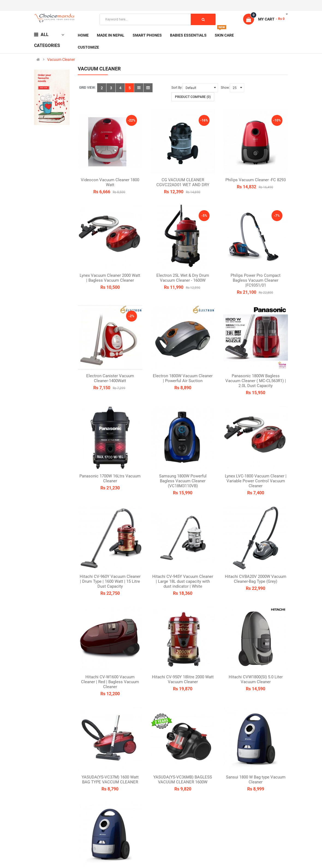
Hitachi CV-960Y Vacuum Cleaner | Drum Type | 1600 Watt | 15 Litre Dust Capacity (110, 581)
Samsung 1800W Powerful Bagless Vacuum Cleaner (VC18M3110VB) (183, 481)
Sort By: (177, 88)
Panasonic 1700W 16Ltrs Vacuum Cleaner (110, 478)
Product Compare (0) (193, 97)
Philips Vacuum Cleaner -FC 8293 (256, 180)
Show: (225, 88)
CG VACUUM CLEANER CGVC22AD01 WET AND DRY (183, 182)
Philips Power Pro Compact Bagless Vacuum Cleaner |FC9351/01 (256, 280)
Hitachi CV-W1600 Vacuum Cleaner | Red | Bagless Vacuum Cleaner (110, 682)
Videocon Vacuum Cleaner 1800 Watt (110, 182)
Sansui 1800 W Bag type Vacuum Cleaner (256, 780)
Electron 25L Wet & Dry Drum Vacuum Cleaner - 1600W (183, 278)
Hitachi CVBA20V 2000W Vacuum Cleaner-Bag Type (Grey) (256, 579)
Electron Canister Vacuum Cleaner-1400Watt (110, 378)
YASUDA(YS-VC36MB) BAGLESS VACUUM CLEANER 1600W (183, 780)
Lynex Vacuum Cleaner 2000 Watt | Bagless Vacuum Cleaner (110, 278)
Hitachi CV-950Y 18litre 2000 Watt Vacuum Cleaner (183, 679)
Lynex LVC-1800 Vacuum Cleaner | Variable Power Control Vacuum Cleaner (256, 481)
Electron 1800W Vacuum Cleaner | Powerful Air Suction (183, 378)
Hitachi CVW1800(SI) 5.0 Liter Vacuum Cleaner (256, 679)
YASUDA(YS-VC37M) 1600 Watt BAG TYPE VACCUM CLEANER (110, 780)
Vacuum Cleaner (61, 60)
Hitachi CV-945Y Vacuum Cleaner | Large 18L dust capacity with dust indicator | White (183, 581)
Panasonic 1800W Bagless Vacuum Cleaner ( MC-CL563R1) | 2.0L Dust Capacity (256, 381)
